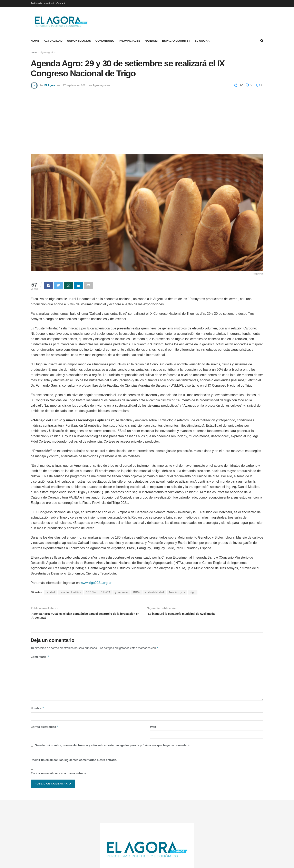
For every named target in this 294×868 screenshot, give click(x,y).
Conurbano (105, 41)
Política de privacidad (42, 3)
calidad (50, 593)
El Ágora (50, 85)
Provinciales (130, 41)
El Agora (202, 41)
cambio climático (70, 593)
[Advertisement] (147, 120)
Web (153, 730)
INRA (136, 593)
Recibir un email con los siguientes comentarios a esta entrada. (74, 763)
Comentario (40, 659)
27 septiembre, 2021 (75, 85)
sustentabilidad (154, 593)
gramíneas (122, 593)
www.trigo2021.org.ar (96, 583)
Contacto (61, 3)
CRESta (91, 593)
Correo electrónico (45, 730)
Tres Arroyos (177, 593)
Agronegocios (79, 41)
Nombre (37, 711)
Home (35, 41)
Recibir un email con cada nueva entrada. (59, 776)
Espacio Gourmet (176, 41)
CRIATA (105, 593)
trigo (193, 593)
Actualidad (53, 41)
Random (151, 41)
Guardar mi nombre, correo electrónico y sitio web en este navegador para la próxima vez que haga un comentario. (113, 748)
